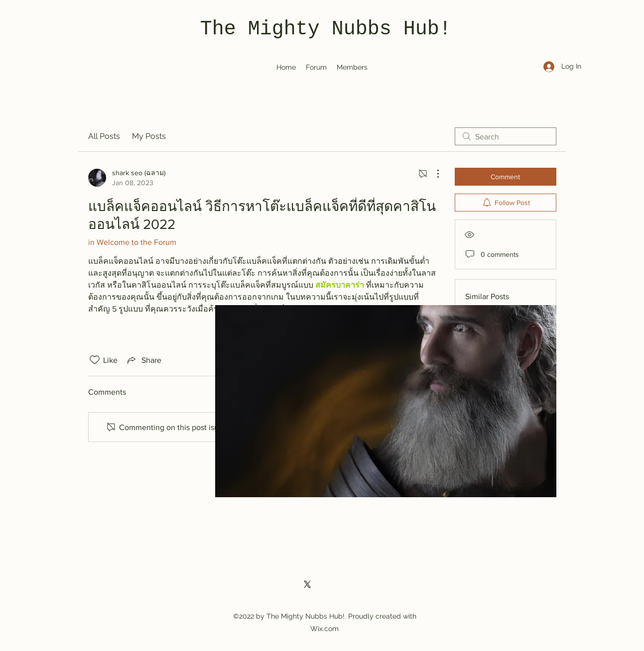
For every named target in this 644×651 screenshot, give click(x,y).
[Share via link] (143, 360)
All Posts (104, 136)
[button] (386, 401)
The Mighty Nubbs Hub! (326, 29)
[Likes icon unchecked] (95, 360)
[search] (506, 136)
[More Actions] (433, 174)
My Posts (149, 136)
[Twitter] (307, 584)
